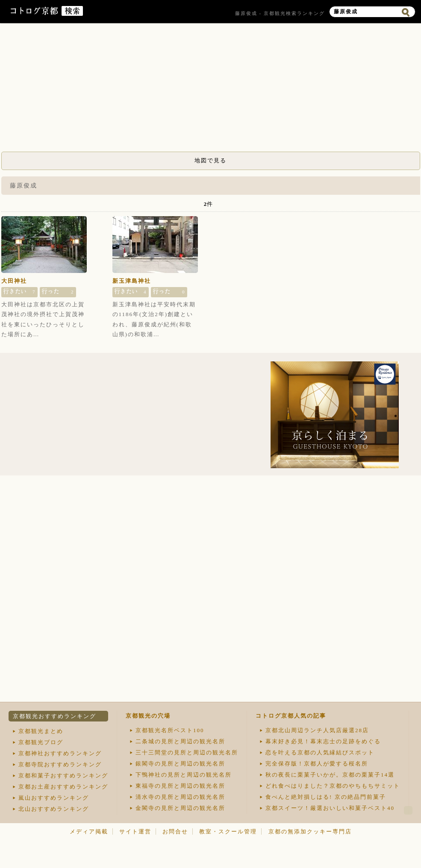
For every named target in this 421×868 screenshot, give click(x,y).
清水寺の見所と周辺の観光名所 (180, 797)
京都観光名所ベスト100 (170, 730)
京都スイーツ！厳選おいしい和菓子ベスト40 (330, 808)
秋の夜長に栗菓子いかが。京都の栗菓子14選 (330, 775)
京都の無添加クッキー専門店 (310, 831)
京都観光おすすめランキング (54, 716)
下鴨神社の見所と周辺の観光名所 (184, 775)
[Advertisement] (211, 90)
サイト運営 (135, 831)
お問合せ (175, 831)
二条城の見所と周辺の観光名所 (180, 741)
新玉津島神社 (132, 281)
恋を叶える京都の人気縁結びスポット (320, 752)
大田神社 (14, 281)
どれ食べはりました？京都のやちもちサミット (333, 786)
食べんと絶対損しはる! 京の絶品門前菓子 (326, 797)
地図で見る (210, 160)
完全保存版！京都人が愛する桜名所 (317, 764)
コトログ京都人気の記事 (291, 716)
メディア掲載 (89, 831)
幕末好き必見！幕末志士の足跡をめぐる (323, 741)
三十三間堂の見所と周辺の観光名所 (187, 752)
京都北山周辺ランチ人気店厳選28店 (317, 730)
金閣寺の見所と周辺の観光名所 (180, 808)
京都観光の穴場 (148, 716)
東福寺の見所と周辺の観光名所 (180, 786)
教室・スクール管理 (228, 831)
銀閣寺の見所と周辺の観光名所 (180, 764)
